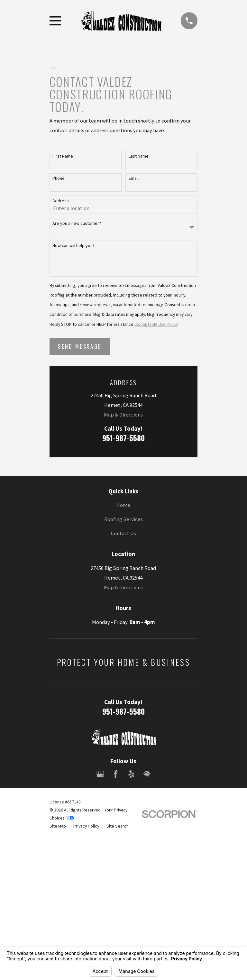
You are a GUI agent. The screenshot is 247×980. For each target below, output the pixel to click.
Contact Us (123, 533)
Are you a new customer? (77, 223)
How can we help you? (73, 246)
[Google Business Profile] (100, 774)
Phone (59, 178)
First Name (63, 156)
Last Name (139, 156)
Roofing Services (123, 519)
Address (61, 201)
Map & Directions (123, 415)
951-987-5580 (123, 438)
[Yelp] (131, 774)
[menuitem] (58, 826)
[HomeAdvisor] (147, 774)
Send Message (80, 346)
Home (123, 505)
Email (134, 178)
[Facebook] (116, 774)
